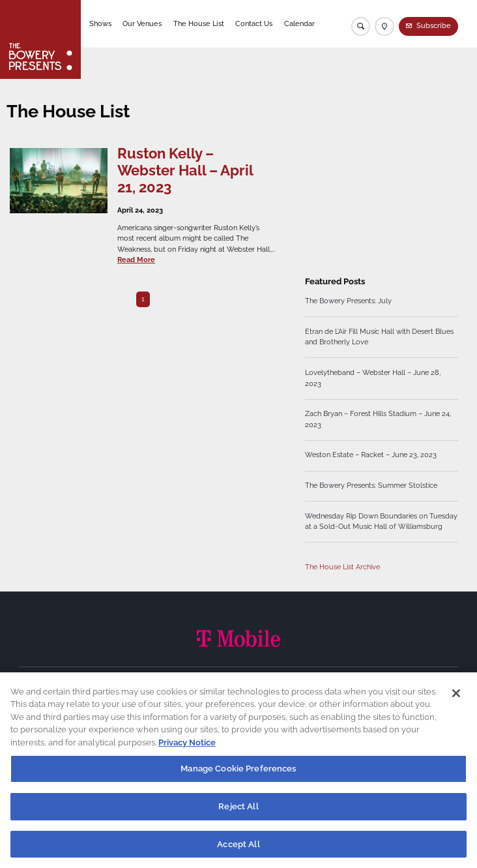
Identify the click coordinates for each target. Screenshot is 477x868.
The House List (199, 24)
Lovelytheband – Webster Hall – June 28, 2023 (373, 378)
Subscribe (434, 26)
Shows (100, 24)
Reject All (238, 814)
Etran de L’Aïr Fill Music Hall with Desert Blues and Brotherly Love (379, 337)
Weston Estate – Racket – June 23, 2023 (371, 455)
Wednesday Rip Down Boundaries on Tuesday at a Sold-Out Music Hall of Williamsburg (381, 521)
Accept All (238, 851)
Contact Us (254, 24)
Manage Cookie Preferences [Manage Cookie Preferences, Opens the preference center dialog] (238, 776)
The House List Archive (342, 567)
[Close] (456, 700)
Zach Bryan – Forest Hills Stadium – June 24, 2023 (378, 419)
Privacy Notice (187, 750)
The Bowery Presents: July (348, 301)
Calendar (299, 24)
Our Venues (142, 24)
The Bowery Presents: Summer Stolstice (371, 486)
